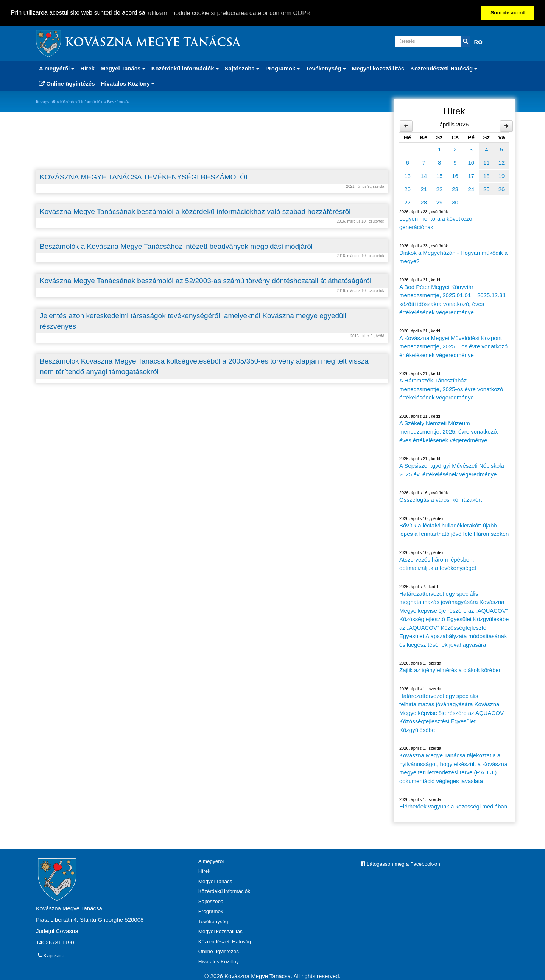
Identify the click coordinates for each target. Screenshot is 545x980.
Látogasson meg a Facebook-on (400, 864)
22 (440, 189)
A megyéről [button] (57, 68)
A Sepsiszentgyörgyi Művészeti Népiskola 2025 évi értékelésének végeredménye (452, 470)
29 (440, 202)
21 (424, 189)
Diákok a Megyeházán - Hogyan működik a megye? (453, 257)
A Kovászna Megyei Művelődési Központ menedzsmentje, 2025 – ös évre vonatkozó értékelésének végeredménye (453, 346)
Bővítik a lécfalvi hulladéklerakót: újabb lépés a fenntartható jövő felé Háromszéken (454, 529)
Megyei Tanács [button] (123, 68)
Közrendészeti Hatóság (225, 941)
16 (455, 176)
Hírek (87, 68)
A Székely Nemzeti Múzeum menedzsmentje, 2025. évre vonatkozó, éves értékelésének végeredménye (449, 431)
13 (407, 176)
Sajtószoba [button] (242, 68)
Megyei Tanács (215, 881)
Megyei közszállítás (378, 68)
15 (440, 176)
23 (455, 189)
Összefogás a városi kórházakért (441, 500)
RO (479, 41)
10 (471, 162)
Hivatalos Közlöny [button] (128, 83)
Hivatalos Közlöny (219, 961)
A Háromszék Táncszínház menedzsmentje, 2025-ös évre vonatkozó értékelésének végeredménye (451, 389)
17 (471, 176)
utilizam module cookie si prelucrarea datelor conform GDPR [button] (229, 13)
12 (502, 162)
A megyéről (211, 861)
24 (471, 189)
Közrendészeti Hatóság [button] (444, 68)
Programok (211, 911)
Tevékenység (213, 921)
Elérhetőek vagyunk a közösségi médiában (453, 806)
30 (455, 202)
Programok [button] (283, 68)
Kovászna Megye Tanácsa (153, 43)
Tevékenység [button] (326, 68)
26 (502, 189)
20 (407, 189)
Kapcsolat (52, 955)
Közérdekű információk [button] (185, 68)
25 (487, 189)
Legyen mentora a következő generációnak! (436, 223)
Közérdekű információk (81, 101)
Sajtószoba (211, 901)
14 (424, 176)
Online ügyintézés (67, 83)
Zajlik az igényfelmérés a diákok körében (451, 670)
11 (487, 162)
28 (424, 202)
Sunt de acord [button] (508, 13)
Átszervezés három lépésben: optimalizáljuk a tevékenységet (438, 563)
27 (407, 202)
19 (502, 176)
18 (487, 176)
